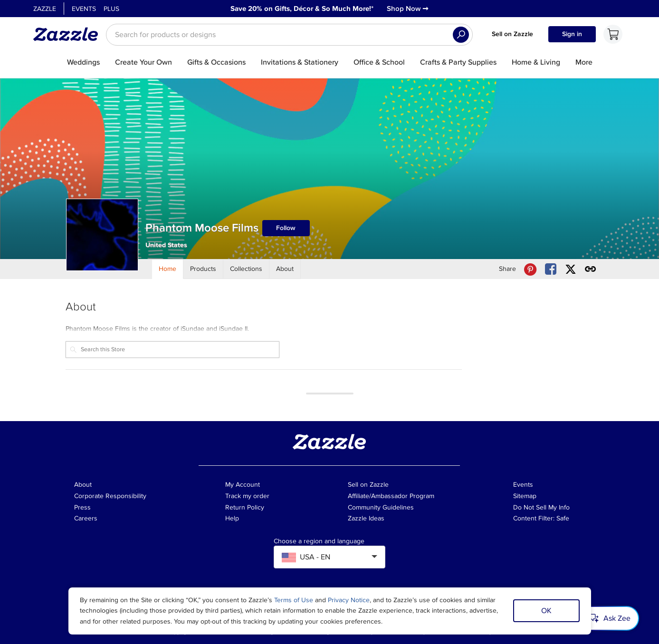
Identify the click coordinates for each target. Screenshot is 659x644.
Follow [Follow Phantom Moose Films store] (286, 228)
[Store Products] (203, 269)
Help (232, 518)
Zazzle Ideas (366, 518)
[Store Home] (168, 269)
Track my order (247, 496)
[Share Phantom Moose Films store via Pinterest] (530, 269)
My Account (243, 485)
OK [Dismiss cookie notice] (546, 611)
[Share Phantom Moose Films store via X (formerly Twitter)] (571, 269)
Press (82, 507)
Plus (111, 9)
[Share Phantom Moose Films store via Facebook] (551, 269)
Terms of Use (294, 600)
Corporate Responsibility (110, 496)
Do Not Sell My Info (541, 507)
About (83, 485)
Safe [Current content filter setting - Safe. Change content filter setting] (563, 518)
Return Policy (245, 507)
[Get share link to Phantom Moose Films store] (591, 269)
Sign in (572, 34)
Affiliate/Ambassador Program (391, 496)
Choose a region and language (319, 541)
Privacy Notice (349, 600)
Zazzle (45, 9)
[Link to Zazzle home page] (69, 34)
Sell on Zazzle (512, 34)
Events (84, 9)
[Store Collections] (246, 269)
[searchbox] (289, 35)
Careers (86, 518)
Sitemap (525, 496)
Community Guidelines (381, 507)
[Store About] (285, 269)
